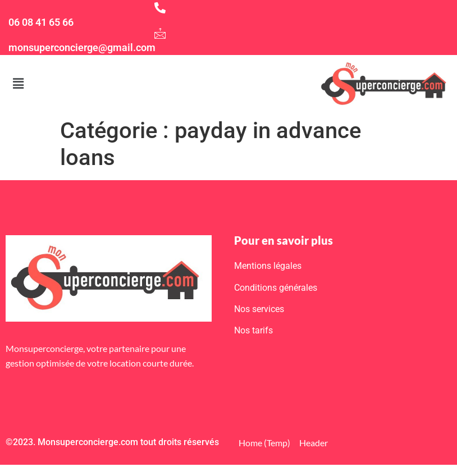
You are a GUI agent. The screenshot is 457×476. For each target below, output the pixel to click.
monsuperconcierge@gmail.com (82, 47)
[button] (18, 84)
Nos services (259, 309)
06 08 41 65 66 (41, 22)
